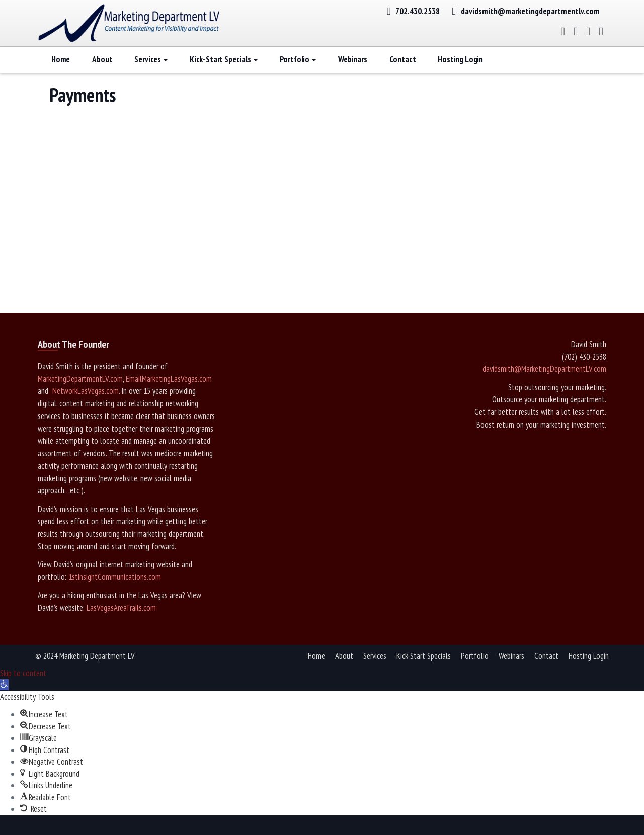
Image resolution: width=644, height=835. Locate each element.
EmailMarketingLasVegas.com (169, 392)
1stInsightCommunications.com (115, 591)
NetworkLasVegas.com (85, 404)
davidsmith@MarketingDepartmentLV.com (544, 382)
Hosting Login (460, 73)
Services (151, 73)
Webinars (353, 73)
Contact (403, 73)
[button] (4, 698)
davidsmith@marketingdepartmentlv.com (530, 11)
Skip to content (23, 687)
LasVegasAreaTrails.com (121, 621)
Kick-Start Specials (224, 73)
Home (61, 73)
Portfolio (298, 73)
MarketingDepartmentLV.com (80, 392)
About (102, 73)
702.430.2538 (418, 11)
